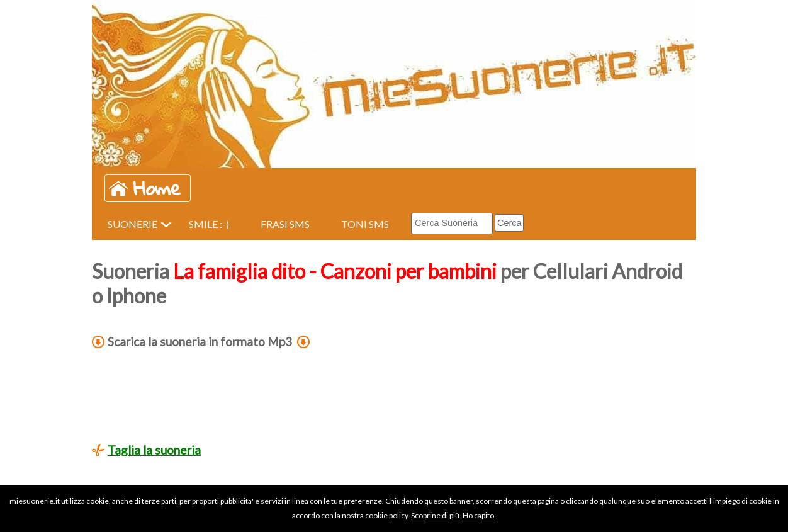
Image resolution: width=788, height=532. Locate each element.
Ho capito (478, 515)
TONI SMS (365, 224)
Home (157, 188)
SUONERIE (132, 224)
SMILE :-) (209, 224)
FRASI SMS (285, 224)
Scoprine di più (435, 515)
